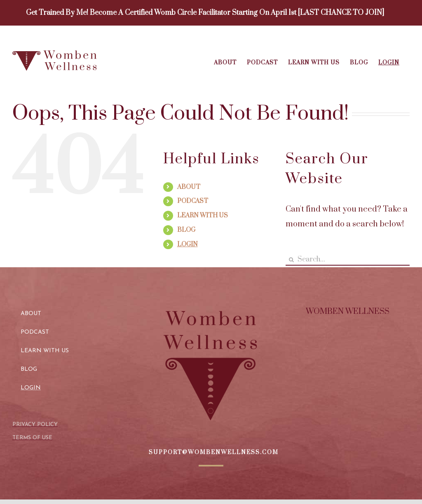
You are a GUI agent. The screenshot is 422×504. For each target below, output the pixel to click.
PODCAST (193, 201)
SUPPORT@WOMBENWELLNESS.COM (214, 452)
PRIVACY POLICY (35, 425)
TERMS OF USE (32, 438)
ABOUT (189, 187)
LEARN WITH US (203, 215)
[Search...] (348, 260)
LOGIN (188, 244)
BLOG (186, 230)
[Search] (292, 260)
